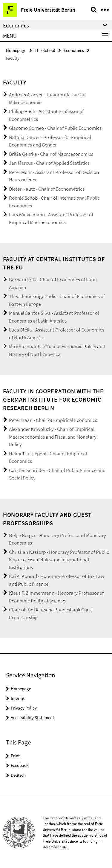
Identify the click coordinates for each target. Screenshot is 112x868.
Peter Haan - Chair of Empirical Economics (53, 420)
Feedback (20, 765)
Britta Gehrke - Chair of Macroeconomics (51, 154)
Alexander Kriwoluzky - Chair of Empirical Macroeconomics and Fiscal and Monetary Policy (53, 437)
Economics (74, 50)
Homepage (16, 50)
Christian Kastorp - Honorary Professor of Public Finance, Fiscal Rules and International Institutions (59, 560)
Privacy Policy (24, 708)
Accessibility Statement (32, 717)
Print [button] (15, 756)
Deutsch (18, 775)
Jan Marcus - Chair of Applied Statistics (49, 163)
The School (45, 50)
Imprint (18, 698)
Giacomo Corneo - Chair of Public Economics (55, 128)
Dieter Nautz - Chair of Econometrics (47, 189)
